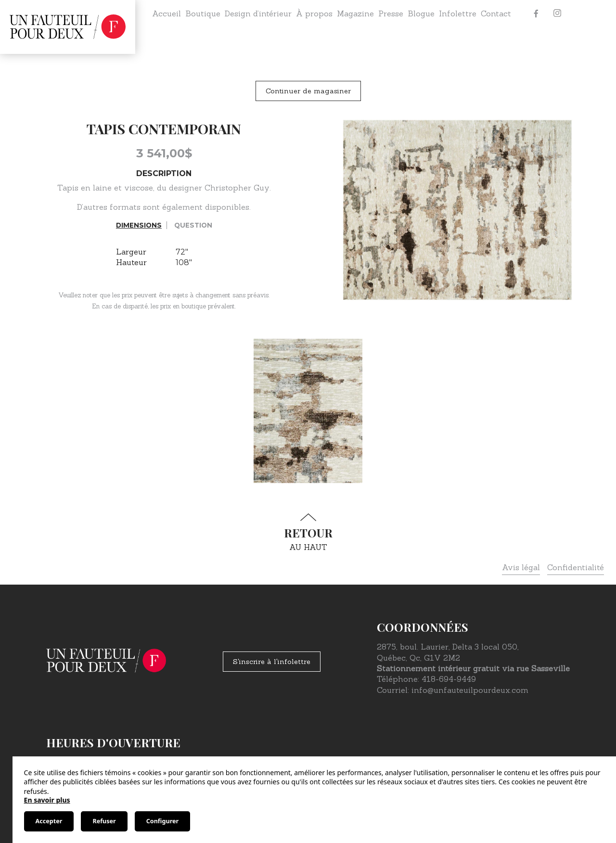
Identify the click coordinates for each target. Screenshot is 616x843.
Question (193, 225)
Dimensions (139, 225)
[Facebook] (536, 13)
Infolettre (458, 13)
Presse (391, 13)
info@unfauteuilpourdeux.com (470, 690)
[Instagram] (557, 13)
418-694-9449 (449, 679)
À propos (314, 13)
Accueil (167, 13)
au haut (308, 532)
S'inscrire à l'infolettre (272, 662)
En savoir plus (47, 800)
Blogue (421, 13)
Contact (496, 13)
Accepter (49, 821)
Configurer (162, 821)
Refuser (104, 821)
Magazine (355, 13)
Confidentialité (576, 567)
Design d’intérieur (258, 13)
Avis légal (521, 567)
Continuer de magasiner (308, 91)
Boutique (203, 13)
